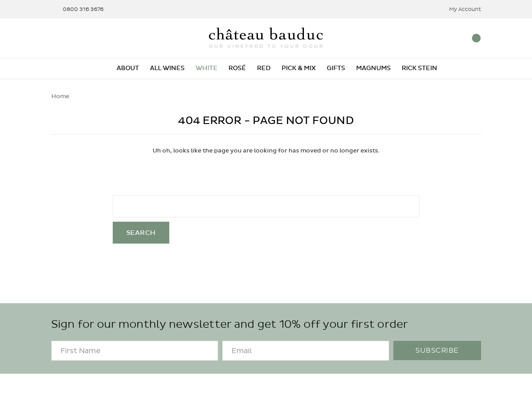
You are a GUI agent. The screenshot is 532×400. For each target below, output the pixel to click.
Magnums (373, 68)
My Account (459, 9)
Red (264, 68)
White (207, 68)
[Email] (306, 351)
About (128, 68)
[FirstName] (135, 351)
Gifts (336, 68)
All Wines (167, 68)
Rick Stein (420, 68)
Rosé (237, 68)
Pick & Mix (299, 68)
